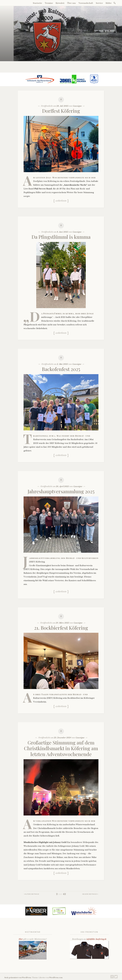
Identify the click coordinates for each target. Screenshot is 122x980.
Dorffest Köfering (61, 111)
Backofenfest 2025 (61, 369)
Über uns (71, 3)
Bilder (109, 3)
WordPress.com (56, 978)
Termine (49, 3)
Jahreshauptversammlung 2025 (61, 491)
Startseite (37, 3)
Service (99, 3)
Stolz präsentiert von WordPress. (18, 978)
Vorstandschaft (86, 3)
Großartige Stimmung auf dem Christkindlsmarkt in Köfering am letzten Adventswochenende (61, 748)
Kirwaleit (60, 3)
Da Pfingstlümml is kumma (61, 237)
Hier (21, 939)
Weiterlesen (61, 200)
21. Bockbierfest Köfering (61, 628)
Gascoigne (77, 106)
